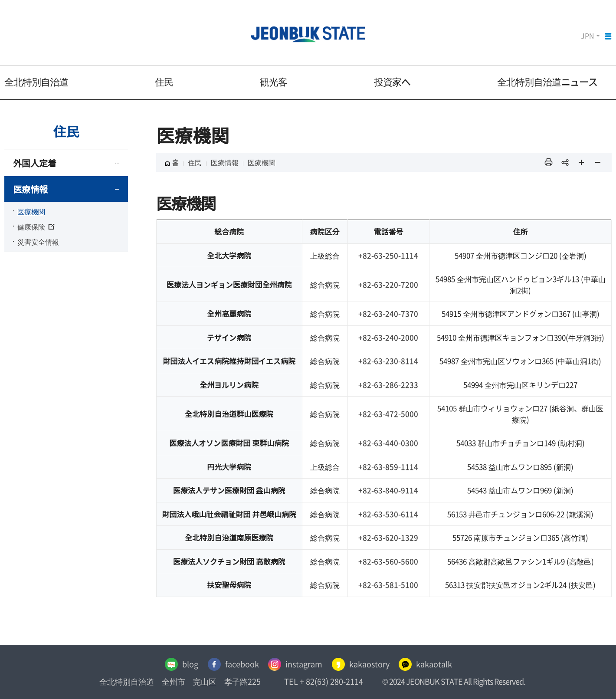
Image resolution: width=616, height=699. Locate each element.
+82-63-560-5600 (388, 561)
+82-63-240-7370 (388, 313)
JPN (588, 36)
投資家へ (392, 81)
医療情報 (30, 189)
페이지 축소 (598, 162)
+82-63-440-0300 (388, 443)
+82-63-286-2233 (388, 385)
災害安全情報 (38, 242)
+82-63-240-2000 (388, 337)
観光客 (274, 81)
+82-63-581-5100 (388, 585)
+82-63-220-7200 (388, 284)
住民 (164, 81)
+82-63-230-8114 (388, 361)
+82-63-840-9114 (388, 490)
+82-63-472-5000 (388, 414)
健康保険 (36, 226)
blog (179, 664)
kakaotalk (427, 664)
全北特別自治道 (36, 81)
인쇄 (548, 162)
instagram (295, 664)
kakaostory (361, 664)
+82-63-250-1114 (388, 255)
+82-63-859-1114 (388, 467)
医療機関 (31, 211)
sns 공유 (565, 162)
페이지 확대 (581, 162)
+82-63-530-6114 (388, 514)
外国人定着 (35, 163)
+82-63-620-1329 (388, 537)
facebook (232, 664)
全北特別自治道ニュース (547, 81)
